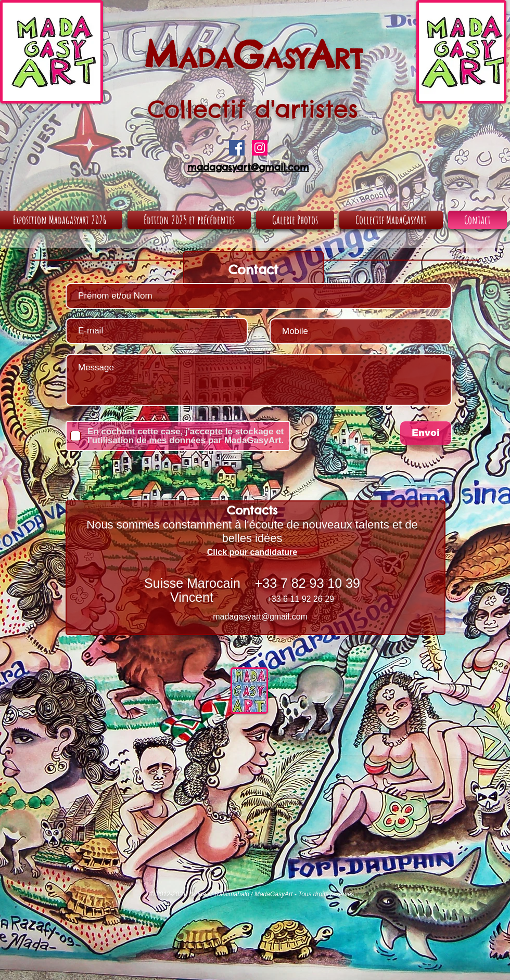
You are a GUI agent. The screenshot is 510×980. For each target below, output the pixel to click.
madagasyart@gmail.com (260, 617)
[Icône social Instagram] (260, 148)
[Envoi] (426, 433)
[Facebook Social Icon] (237, 148)
